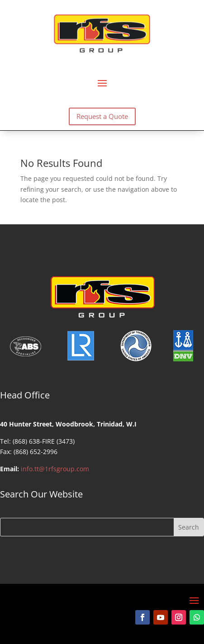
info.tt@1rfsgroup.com (55, 469)
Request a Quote (102, 116)
